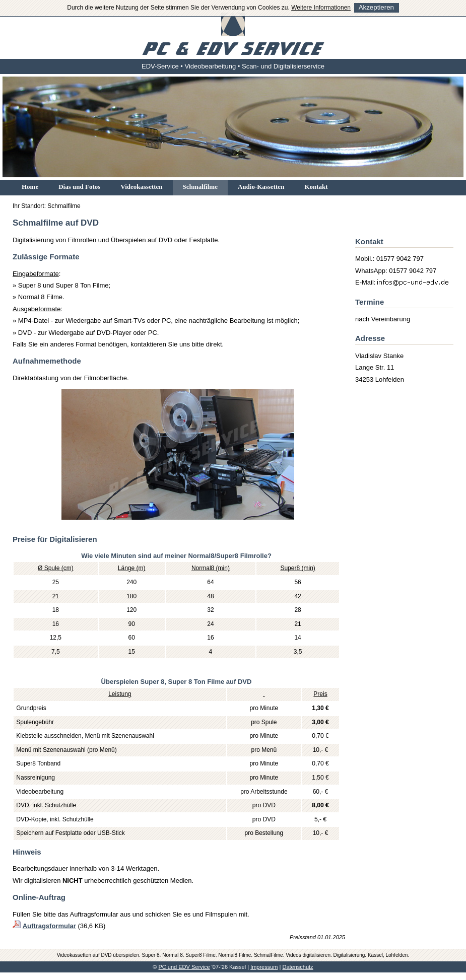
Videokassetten (141, 187)
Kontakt (316, 187)
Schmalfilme (200, 187)
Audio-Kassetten (261, 187)
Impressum (264, 967)
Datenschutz (297, 967)
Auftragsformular (49, 926)
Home (30, 187)
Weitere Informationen (321, 8)
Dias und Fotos (79, 187)
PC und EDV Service (184, 967)
